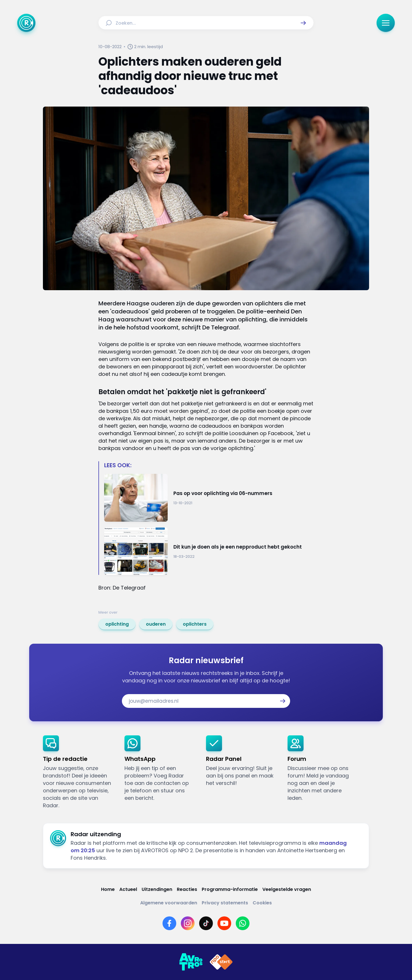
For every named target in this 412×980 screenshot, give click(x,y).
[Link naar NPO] (221, 962)
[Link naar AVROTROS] (191, 962)
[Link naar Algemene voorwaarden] (169, 903)
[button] (303, 23)
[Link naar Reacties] (187, 889)
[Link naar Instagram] (188, 923)
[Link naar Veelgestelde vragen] (287, 889)
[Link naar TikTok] (206, 923)
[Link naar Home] (108, 889)
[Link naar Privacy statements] (225, 903)
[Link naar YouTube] (224, 923)
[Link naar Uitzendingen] (157, 889)
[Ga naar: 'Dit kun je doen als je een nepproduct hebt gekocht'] (209, 551)
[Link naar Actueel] (128, 889)
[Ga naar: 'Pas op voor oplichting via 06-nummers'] (209, 498)
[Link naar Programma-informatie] (230, 889)
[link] (117, 624)
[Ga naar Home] (26, 23)
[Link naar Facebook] (169, 923)
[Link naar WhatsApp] (243, 923)
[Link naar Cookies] (262, 903)
